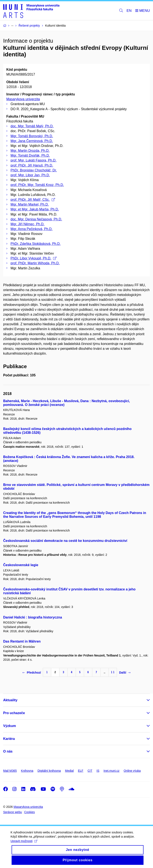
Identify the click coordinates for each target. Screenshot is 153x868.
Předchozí (32, 673)
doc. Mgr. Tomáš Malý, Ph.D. (32, 126)
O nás (8, 751)
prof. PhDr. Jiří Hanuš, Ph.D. (32, 165)
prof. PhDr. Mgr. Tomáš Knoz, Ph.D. (37, 185)
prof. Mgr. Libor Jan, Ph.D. (30, 175)
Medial (69, 771)
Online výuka (132, 771)
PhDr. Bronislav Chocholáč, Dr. (34, 170)
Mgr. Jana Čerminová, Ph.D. (32, 141)
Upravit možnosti (24, 845)
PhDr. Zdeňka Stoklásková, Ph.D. (36, 244)
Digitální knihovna (49, 771)
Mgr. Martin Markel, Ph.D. (30, 204)
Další (125, 673)
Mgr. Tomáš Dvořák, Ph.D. (30, 155)
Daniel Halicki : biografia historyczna (33, 617)
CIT (90, 771)
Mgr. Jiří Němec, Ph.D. (28, 224)
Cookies (30, 812)
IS (98, 771)
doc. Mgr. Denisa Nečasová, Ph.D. (36, 219)
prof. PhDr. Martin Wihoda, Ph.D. (35, 263)
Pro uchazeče (14, 713)
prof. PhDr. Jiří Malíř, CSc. (33, 200)
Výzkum (9, 726)
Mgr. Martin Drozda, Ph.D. (30, 151)
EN (129, 11)
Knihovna (27, 771)
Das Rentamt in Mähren (22, 641)
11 (113, 672)
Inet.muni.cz (111, 771)
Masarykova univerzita (23, 99)
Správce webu (13, 812)
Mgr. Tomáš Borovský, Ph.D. (32, 136)
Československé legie (21, 565)
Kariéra (9, 739)
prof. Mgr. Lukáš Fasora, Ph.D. (34, 160)
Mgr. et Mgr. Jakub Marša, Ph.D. (35, 209)
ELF (81, 771)
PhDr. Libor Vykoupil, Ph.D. (34, 258)
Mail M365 (10, 771)
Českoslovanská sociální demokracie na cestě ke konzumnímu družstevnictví (65, 541)
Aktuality (10, 700)
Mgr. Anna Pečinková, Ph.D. (32, 229)
